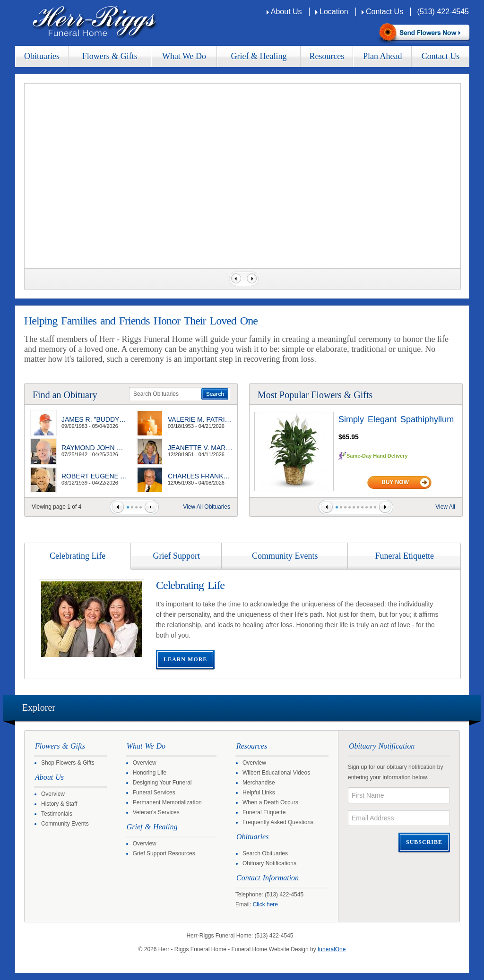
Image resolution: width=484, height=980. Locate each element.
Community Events (65, 824)
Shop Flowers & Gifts (68, 763)
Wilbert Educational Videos (276, 773)
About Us (286, 12)
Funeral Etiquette (264, 812)
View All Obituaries (207, 507)
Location (334, 12)
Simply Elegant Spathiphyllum (396, 419)
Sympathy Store (423, 33)
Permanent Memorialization (167, 802)
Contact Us (385, 12)
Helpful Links (259, 793)
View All (445, 507)
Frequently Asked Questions (278, 822)
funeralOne (332, 949)
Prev (118, 507)
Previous (235, 279)
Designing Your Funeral (162, 783)
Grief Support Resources (164, 853)
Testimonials (57, 814)
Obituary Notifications (269, 863)
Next (253, 279)
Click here (265, 904)
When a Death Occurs (270, 802)
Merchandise (259, 783)
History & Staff (59, 804)
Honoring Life (150, 773)
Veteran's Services (156, 812)
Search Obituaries (265, 853)
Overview (53, 794)
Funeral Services (154, 793)
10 (375, 507)
